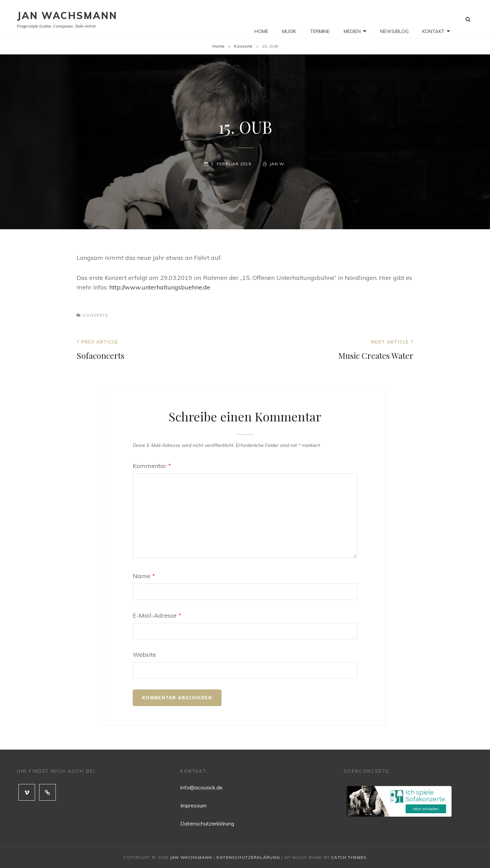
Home (262, 19)
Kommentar (152, 466)
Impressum (193, 805)
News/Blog (394, 19)
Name (144, 576)
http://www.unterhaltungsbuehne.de (160, 287)
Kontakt (433, 19)
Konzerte (243, 46)
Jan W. (277, 164)
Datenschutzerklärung (207, 823)
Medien (352, 19)
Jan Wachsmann (67, 15)
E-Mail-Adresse (157, 615)
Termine (320, 19)
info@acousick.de (201, 787)
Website (144, 655)
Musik (289, 19)
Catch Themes (349, 857)
